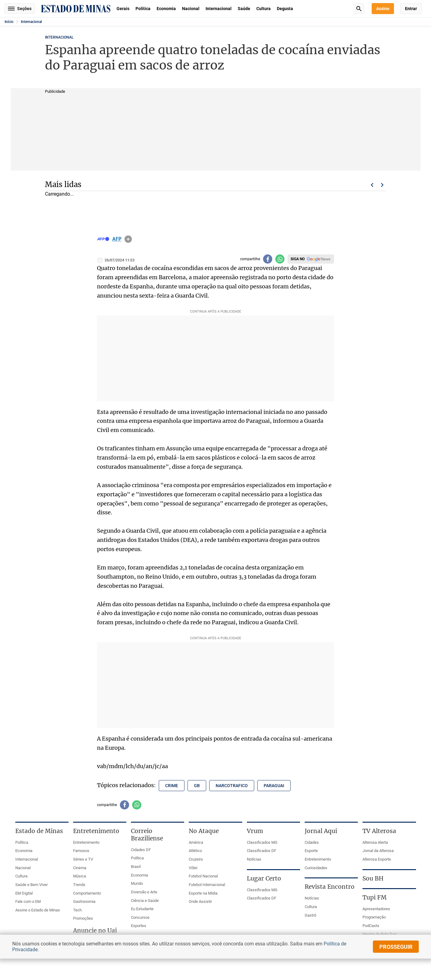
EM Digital (24, 893)
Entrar (411, 9)
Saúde (244, 9)
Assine (383, 9)
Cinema (80, 868)
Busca (359, 9)
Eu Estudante (142, 909)
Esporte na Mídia (203, 893)
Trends (79, 885)
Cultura (264, 9)
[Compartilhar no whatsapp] (280, 259)
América (196, 842)
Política (143, 9)
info (128, 239)
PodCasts (371, 926)
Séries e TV (83, 859)
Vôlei (193, 868)
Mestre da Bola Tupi (380, 934)
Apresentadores (376, 909)
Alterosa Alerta (375, 842)
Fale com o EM (28, 901)
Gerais (123, 9)
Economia (166, 9)
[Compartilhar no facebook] (268, 259)
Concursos (140, 917)
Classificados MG (262, 842)
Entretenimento (86, 842)
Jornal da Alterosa (378, 851)
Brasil (136, 867)
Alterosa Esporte (377, 859)
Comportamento (87, 893)
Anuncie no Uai (95, 930)
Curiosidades (316, 868)
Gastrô (310, 915)
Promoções (83, 918)
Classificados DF (262, 851)
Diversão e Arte (144, 892)
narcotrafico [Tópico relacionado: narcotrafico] (232, 786)
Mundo (137, 883)
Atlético (195, 851)
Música (80, 876)
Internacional (219, 9)
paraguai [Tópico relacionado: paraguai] (274, 786)
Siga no (298, 259)
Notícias (254, 859)
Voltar (372, 185)
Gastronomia (84, 901)
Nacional (191, 9)
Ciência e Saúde (145, 901)
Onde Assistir (200, 901)
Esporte (311, 851)
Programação (374, 917)
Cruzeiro (196, 859)
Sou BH (373, 878)
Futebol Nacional (203, 876)
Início (9, 22)
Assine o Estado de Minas (38, 910)
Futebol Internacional (207, 885)
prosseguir (396, 947)
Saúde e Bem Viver (32, 885)
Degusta (285, 9)
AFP (117, 239)
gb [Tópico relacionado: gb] (197, 786)
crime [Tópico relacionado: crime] (172, 786)
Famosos (81, 851)
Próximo (382, 185)
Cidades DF (141, 850)
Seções (20, 9)
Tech (77, 910)
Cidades (312, 842)
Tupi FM (375, 897)
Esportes (139, 926)
